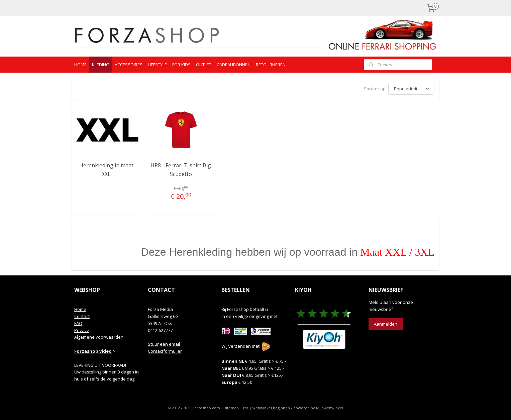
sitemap (232, 408)
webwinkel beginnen (271, 408)
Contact (82, 316)
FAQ (78, 323)
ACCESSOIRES (129, 65)
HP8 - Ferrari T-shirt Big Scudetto (181, 170)
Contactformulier (165, 351)
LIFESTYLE (157, 65)
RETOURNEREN (271, 65)
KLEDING (101, 65)
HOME (80, 65)
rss (246, 408)
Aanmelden (386, 324)
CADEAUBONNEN (234, 65)
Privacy (82, 330)
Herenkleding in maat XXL (106, 170)
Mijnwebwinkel (330, 408)
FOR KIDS (181, 65)
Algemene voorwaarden (99, 337)
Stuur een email (164, 344)
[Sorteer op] (411, 89)
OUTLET (204, 65)
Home (80, 309)
